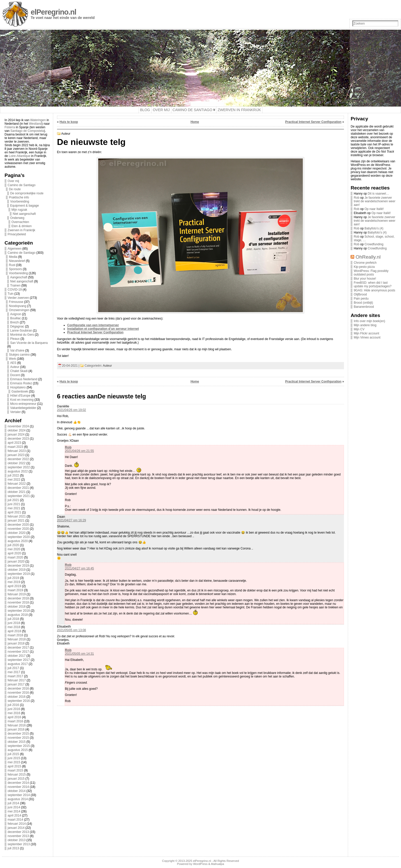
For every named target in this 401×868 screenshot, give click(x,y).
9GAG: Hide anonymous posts (374, 290)
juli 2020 (13, 545)
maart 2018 (15, 635)
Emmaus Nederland (24, 379)
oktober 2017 (17, 656)
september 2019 (19, 574)
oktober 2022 (17, 463)
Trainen (15, 285)
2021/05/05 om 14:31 (79, 654)
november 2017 (18, 652)
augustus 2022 (18, 471)
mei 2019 (14, 582)
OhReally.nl (368, 257)
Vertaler (15, 412)
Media (13, 257)
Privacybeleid (17, 234)
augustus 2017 (18, 664)
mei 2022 (14, 480)
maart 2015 (15, 770)
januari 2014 (16, 828)
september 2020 (19, 537)
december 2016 (18, 689)
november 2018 (18, 602)
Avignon (16, 314)
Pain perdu (361, 299)
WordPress (200, 864)
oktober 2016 (17, 697)
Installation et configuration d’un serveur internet (103, 329)
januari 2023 (16, 455)
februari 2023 (17, 451)
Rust (12, 265)
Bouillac (16, 318)
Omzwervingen (19, 310)
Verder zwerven (18, 298)
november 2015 (18, 738)
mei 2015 (14, 762)
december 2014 (18, 783)
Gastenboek (20, 391)
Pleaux (15, 339)
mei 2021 (14, 508)
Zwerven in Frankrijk (21, 230)
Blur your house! (365, 279)
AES (13, 363)
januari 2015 (16, 779)
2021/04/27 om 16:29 (71, 520)
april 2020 (14, 553)
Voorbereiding (20, 202)
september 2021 (19, 496)
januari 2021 (16, 521)
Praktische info (19, 197)
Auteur (15, 367)
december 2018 (18, 598)
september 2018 (19, 611)
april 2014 (14, 816)
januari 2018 (16, 643)
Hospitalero (18, 387)
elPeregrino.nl (53, 12)
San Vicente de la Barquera (29, 343)
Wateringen (38, 120)
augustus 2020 (18, 541)
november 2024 (18, 426)
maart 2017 (15, 676)
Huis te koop (69, 122)
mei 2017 (14, 672)
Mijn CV (359, 329)
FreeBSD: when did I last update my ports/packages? (372, 284)
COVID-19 (15, 290)
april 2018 (14, 631)
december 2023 (18, 439)
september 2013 (19, 844)
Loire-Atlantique (20, 156)
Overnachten (20, 222)
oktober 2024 (17, 430)
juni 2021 (14, 504)
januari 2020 (16, 562)
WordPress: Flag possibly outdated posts (371, 273)
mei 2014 (14, 811)
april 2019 (14, 586)
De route (15, 189)
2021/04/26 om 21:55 (79, 451)
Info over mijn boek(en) (369, 321)
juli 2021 (13, 500)
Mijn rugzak (19, 210)
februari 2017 (17, 680)
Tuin (11, 294)
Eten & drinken (22, 226)
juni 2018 (14, 623)
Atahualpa (218, 864)
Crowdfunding (374, 244)
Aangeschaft (19, 277)
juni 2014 (14, 807)
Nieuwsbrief (17, 261)
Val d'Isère (17, 351)
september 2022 (19, 467)
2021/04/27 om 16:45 (79, 568)
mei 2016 (14, 713)
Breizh (15, 322)
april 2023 (14, 443)
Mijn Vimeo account (367, 337)
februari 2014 (17, 824)
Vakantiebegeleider (23, 408)
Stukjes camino (19, 355)
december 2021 (18, 488)
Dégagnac (17, 326)
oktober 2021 (17, 492)
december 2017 (18, 648)
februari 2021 (17, 516)
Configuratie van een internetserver (93, 325)
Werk (13, 359)
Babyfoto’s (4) (374, 228)
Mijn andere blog (365, 325)
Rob (68, 447)
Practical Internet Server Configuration (313, 122)
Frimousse (16, 302)
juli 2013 (13, 848)
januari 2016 (16, 729)
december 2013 (18, 832)
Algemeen (15, 249)
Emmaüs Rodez (21, 383)
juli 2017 (13, 668)
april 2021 (14, 512)
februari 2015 (17, 775)
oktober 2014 (17, 791)
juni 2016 (14, 709)
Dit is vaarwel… (378, 194)
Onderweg (17, 218)
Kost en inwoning (22, 400)
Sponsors (15, 269)
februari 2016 (17, 725)
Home (195, 122)
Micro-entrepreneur (23, 404)
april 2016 (14, 717)
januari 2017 (16, 684)
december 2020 (18, 525)
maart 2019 (15, 590)
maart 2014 (15, 820)
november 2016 (18, 693)
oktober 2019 (17, 570)
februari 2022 (17, 484)
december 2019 (18, 566)
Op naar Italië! (374, 209)
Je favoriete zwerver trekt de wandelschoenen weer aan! (375, 201)
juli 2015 (13, 754)
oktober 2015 (17, 742)
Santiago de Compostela (27, 131)
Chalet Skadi (19, 371)
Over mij (13, 181)
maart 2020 (15, 557)
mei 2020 (14, 549)
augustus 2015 (18, 750)
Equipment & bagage (25, 206)
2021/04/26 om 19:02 (71, 410)
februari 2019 (17, 594)
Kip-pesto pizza (364, 267)
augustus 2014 (18, 799)
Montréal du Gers (22, 335)
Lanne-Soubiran (21, 331)
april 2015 (14, 766)
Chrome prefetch (365, 263)
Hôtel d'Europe (20, 396)
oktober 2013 (17, 840)
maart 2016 (15, 721)
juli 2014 (13, 803)
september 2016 (19, 701)
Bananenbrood (364, 307)
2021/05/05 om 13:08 (71, 630)
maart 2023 (15, 447)
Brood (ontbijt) (363, 303)
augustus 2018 (18, 615)
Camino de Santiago (22, 185)
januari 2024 (16, 435)
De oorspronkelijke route (27, 193)
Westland (35, 124)
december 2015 (18, 734)
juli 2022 (13, 475)
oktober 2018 (17, 607)
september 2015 (19, 746)
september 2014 (19, 795)
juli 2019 (13, 578)
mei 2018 (14, 627)
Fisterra (10, 127)
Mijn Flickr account (366, 333)
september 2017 (19, 660)
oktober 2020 (17, 533)
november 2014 (18, 787)
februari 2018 (17, 639)
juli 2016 (13, 705)
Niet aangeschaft (24, 214)
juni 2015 (14, 758)
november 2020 (18, 529)
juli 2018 (13, 619)
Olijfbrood (360, 294)
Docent (15, 375)
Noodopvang (18, 306)
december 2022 (18, 459)
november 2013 (18, 836)
